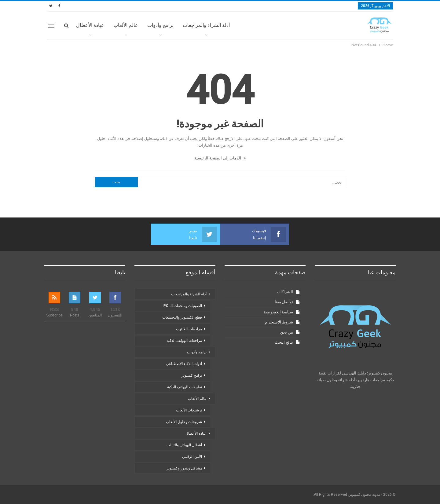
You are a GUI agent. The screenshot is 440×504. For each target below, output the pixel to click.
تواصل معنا (284, 302)
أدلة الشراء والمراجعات (206, 25)
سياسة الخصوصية (278, 312)
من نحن (287, 332)
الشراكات (285, 292)
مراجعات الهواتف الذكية (184, 341)
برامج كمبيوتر (192, 375)
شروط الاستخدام (279, 322)
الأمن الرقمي (192, 457)
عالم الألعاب (126, 25)
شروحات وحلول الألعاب (184, 422)
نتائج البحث (284, 342)
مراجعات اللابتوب (189, 329)
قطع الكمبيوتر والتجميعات (182, 317)
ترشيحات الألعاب (189, 410)
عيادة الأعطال (90, 25)
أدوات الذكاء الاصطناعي (184, 364)
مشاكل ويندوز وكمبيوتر (184, 468)
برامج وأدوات (160, 25)
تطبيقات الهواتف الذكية (185, 387)
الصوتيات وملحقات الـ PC (183, 306)
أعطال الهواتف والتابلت (184, 445)
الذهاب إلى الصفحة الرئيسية (220, 158)
